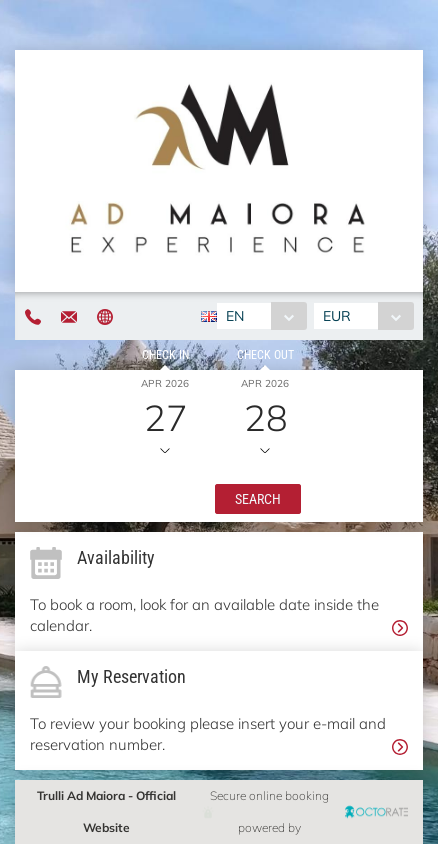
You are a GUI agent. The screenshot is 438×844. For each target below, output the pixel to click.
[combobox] (261, 316)
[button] (258, 499)
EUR (337, 316)
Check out (265, 355)
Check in (165, 355)
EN (235, 316)
